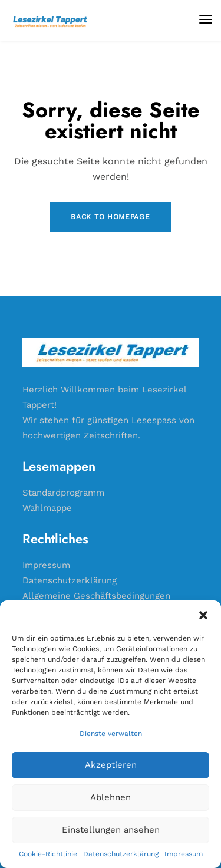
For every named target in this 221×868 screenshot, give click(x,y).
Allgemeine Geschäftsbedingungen (96, 596)
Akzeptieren (111, 765)
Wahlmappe (47, 508)
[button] (203, 615)
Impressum (184, 854)
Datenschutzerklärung (121, 854)
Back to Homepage (110, 217)
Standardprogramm (63, 493)
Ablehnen (111, 797)
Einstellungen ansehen (111, 830)
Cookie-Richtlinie (48, 854)
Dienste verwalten (111, 734)
